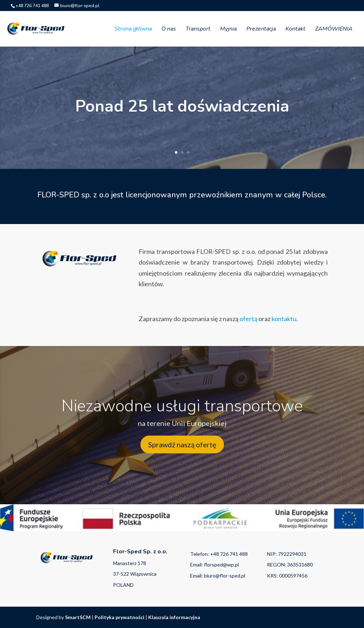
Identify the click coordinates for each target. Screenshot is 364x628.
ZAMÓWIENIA (334, 30)
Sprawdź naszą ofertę (182, 451)
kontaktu (284, 319)
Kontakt (295, 30)
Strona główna (133, 30)
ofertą (249, 319)
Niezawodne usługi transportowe (182, 412)
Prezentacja (261, 30)
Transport (198, 30)
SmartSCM (78, 617)
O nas (169, 30)
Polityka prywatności (119, 617)
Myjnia (228, 30)
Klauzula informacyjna (174, 617)
